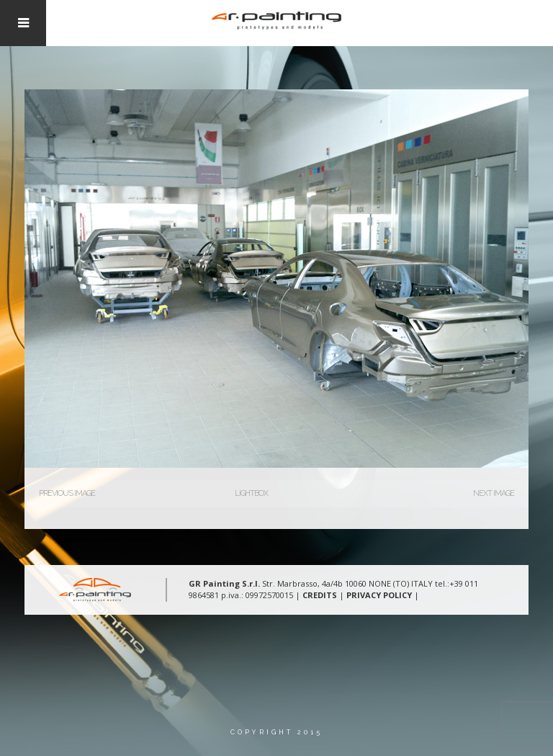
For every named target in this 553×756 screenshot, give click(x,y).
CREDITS (320, 595)
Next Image (494, 493)
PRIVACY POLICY (379, 595)
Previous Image (67, 493)
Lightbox (251, 493)
